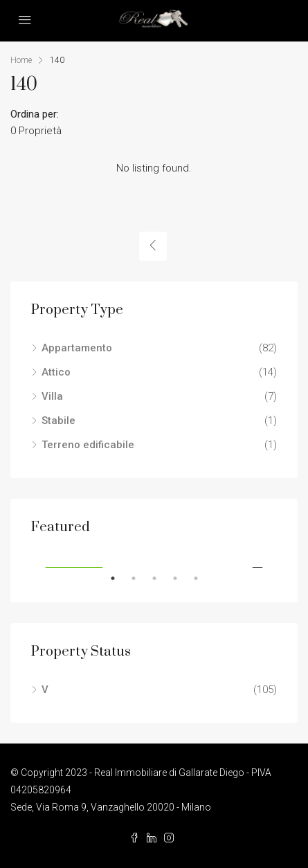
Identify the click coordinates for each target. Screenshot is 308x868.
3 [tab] (161, 578)
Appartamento (77, 348)
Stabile (58, 421)
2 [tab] (141, 578)
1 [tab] (120, 578)
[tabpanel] (154, 554)
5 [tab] (203, 578)
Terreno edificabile (88, 445)
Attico (56, 372)
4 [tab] (182, 578)
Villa (52, 396)
